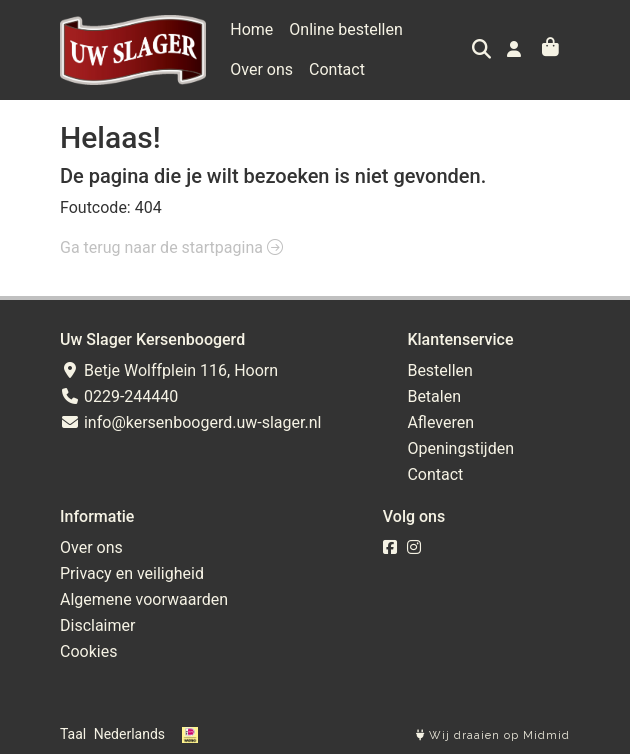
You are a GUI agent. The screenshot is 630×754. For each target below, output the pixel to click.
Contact (337, 69)
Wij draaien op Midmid (493, 735)
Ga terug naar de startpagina (171, 247)
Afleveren (440, 422)
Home (251, 29)
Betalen (434, 396)
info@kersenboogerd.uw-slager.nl (190, 422)
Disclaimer (97, 625)
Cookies (88, 651)
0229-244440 (119, 396)
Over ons (261, 69)
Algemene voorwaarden (144, 599)
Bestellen (440, 370)
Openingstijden (460, 448)
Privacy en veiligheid (132, 573)
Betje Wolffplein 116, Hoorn (169, 370)
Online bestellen (345, 29)
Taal (73, 734)
